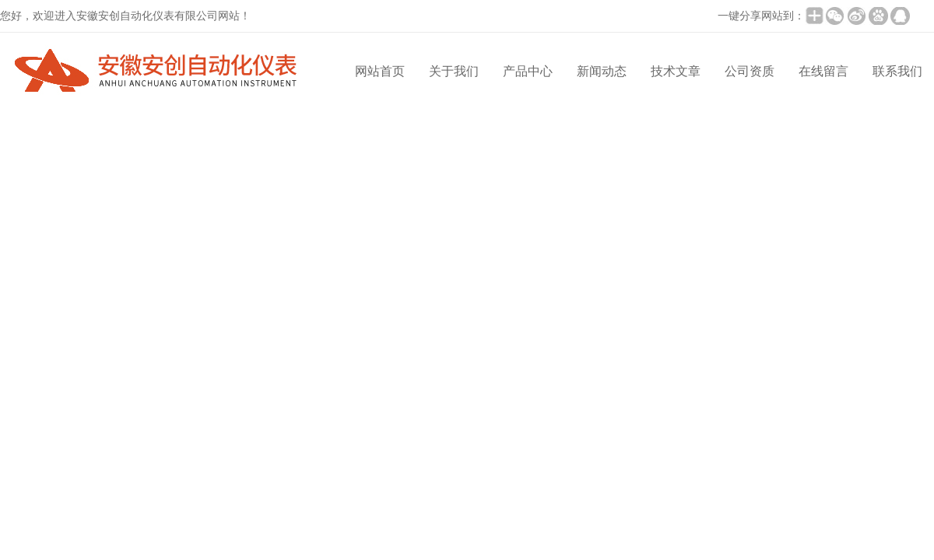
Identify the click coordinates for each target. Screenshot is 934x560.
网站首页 (380, 71)
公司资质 (750, 71)
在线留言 (823, 71)
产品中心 (528, 71)
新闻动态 (602, 71)
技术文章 (676, 71)
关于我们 (454, 71)
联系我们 (897, 71)
